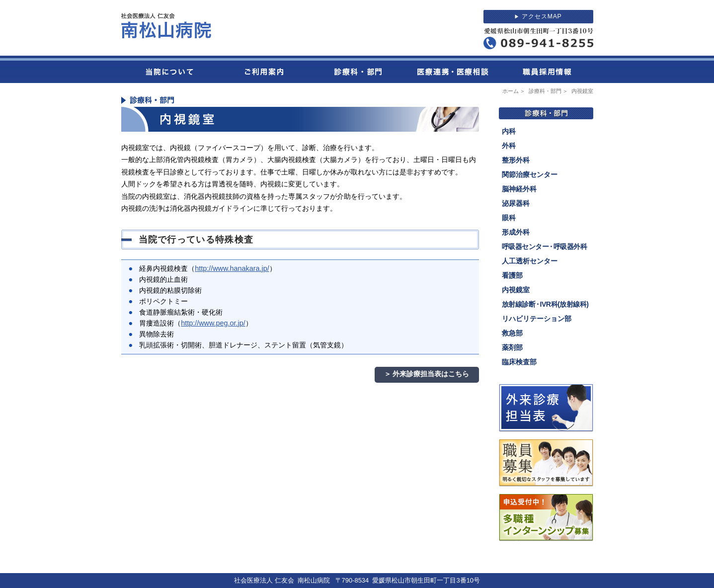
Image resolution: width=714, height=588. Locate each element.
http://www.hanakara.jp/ (232, 268)
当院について (168, 69)
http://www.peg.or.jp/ (213, 323)
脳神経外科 (519, 189)
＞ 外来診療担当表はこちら (427, 374)
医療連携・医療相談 (452, 69)
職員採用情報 (546, 69)
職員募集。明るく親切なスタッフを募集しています (546, 463)
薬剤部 (512, 347)
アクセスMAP (538, 16)
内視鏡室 (516, 290)
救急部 (512, 333)
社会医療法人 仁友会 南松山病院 (166, 26)
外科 (509, 146)
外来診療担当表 (546, 408)
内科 (509, 131)
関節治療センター (530, 174)
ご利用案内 (263, 69)
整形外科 (516, 160)
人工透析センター (530, 261)
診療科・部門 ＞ (549, 91)
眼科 (509, 218)
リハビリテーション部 (537, 319)
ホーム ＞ (515, 91)
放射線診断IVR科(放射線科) (545, 304)
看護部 (512, 275)
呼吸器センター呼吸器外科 (545, 247)
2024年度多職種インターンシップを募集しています (546, 518)
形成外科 (516, 232)
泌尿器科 (516, 203)
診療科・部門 (357, 69)
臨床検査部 (519, 362)
